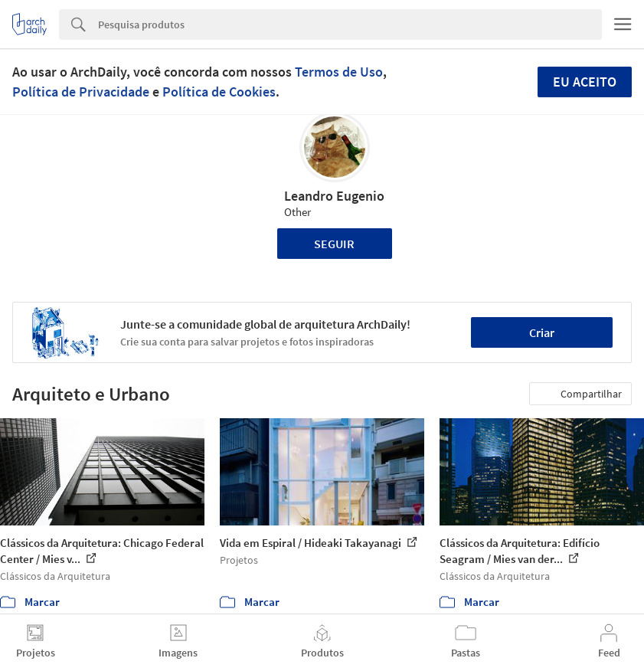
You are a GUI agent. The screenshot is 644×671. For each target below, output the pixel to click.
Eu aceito (585, 82)
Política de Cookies (219, 92)
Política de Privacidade (81, 92)
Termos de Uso (339, 72)
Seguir (334, 244)
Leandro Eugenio (334, 196)
